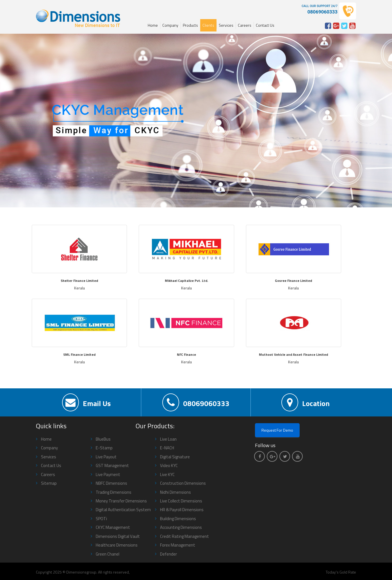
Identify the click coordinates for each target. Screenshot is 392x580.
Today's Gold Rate (341, 572)
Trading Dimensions (114, 492)
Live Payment (108, 474)
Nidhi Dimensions (176, 492)
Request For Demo (277, 430)
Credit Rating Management (184, 536)
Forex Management (178, 545)
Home (153, 25)
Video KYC (169, 465)
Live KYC (167, 474)
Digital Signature (175, 457)
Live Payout (106, 457)
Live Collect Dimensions (181, 501)
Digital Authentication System (123, 510)
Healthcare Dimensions (117, 545)
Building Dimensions (178, 519)
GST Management (112, 465)
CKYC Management (113, 527)
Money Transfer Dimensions (121, 501)
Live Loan (168, 439)
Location (306, 402)
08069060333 (196, 402)
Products (190, 25)
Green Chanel (108, 554)
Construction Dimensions (183, 483)
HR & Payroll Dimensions (182, 510)
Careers (245, 25)
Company (170, 25)
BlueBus (103, 439)
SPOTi (101, 519)
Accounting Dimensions (181, 527)
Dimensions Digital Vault (118, 536)
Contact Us (265, 25)
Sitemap (49, 483)
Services (226, 25)
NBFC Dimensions (111, 483)
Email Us (86, 402)
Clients (208, 25)
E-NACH (167, 448)
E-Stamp (104, 448)
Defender (168, 554)
